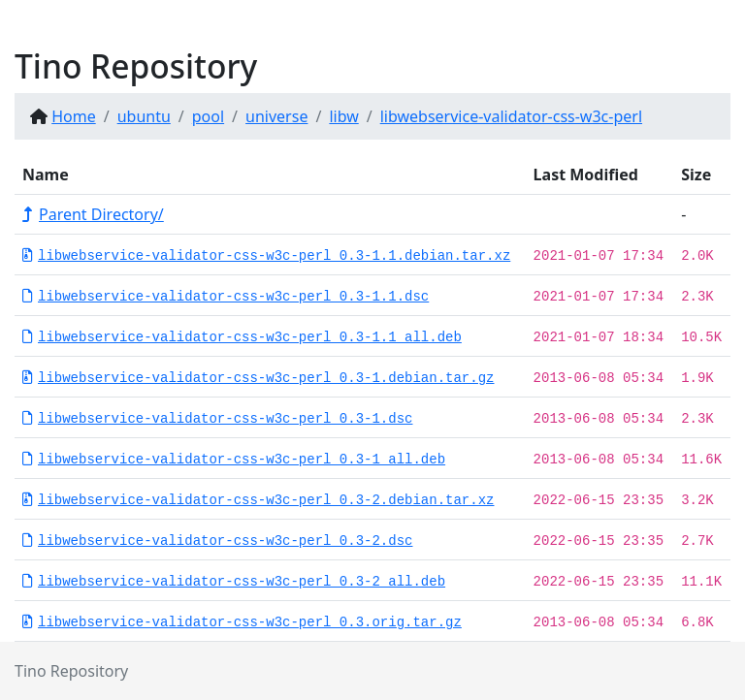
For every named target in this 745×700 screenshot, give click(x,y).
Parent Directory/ (93, 214)
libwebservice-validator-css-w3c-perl (511, 116)
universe (276, 116)
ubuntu (144, 116)
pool (208, 116)
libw (343, 116)
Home (74, 116)
